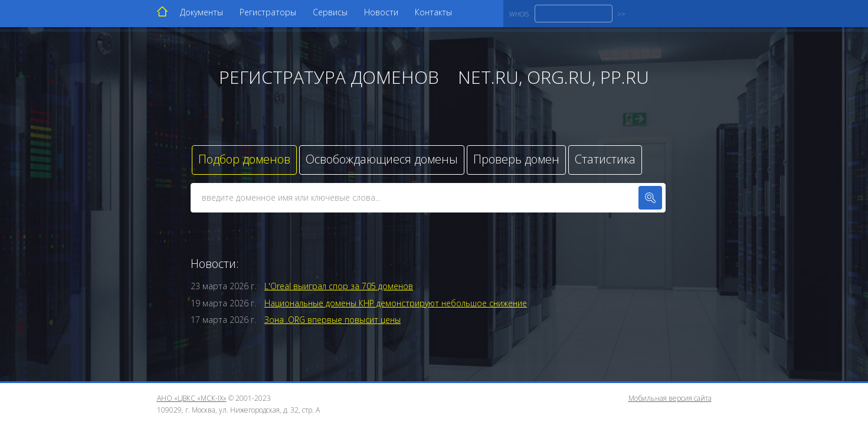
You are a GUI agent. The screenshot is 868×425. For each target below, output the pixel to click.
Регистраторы (268, 12)
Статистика (605, 159)
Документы (202, 12)
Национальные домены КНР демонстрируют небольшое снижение (396, 303)
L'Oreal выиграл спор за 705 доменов (339, 286)
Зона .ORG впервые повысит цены (333, 320)
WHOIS (519, 14)
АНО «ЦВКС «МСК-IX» (192, 398)
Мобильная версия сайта (670, 398)
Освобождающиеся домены (382, 159)
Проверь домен (516, 159)
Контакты (433, 12)
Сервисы (330, 12)
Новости (381, 12)
